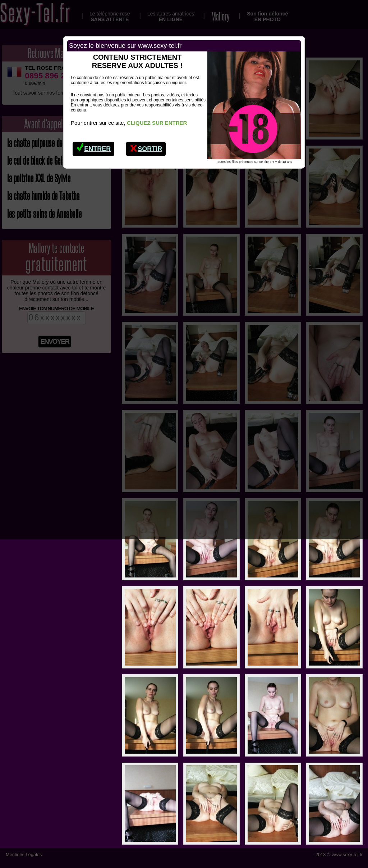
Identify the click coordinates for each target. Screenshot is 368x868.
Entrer (94, 147)
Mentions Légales (24, 855)
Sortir (146, 147)
